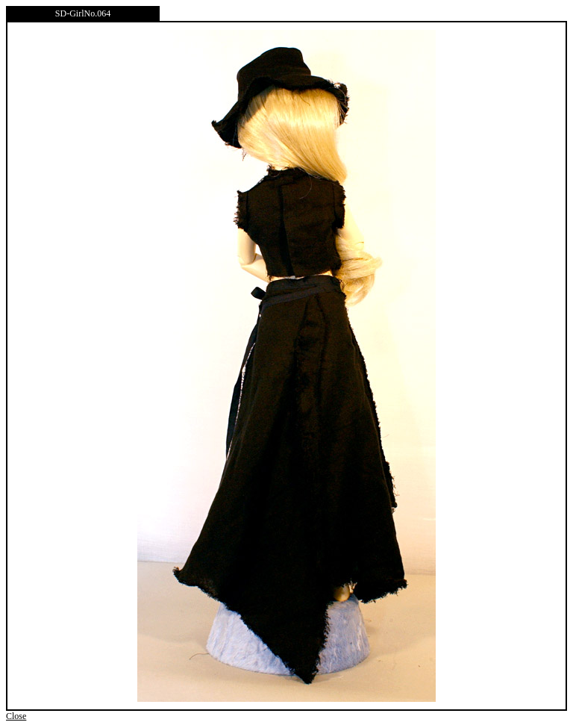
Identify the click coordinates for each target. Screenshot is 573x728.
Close (16, 716)
